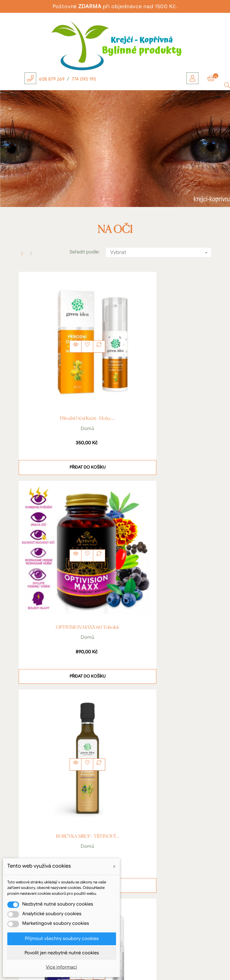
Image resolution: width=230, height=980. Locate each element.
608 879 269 (52, 79)
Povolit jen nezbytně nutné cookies (62, 953)
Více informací (62, 967)
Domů (65, 384)
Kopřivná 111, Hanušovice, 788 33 (61, 856)
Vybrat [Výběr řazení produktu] (161, 253)
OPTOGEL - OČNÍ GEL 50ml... (165, 539)
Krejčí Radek (61, 849)
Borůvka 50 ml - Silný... (65, 704)
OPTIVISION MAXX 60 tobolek (165, 375)
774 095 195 (84, 79)
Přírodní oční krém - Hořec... (65, 375)
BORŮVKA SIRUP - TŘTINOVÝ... (65, 539)
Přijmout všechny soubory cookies (62, 939)
